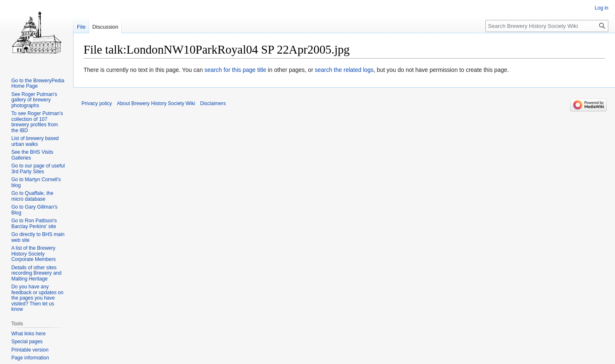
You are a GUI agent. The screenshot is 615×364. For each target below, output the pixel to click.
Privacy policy (97, 103)
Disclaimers (213, 103)
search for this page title (235, 70)
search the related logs (344, 70)
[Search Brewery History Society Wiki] (547, 26)
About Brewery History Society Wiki (156, 103)
